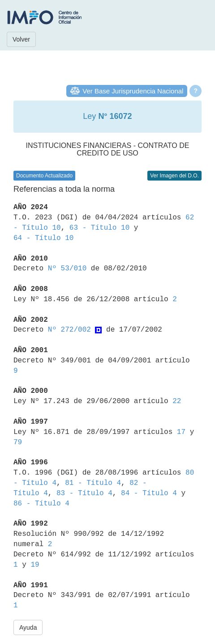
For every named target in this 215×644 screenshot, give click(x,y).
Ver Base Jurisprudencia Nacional (133, 91)
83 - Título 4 (84, 493)
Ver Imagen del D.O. (174, 176)
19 (35, 565)
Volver (21, 39)
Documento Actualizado (44, 176)
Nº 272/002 (69, 330)
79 (18, 442)
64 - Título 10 (43, 238)
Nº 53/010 (67, 269)
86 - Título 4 (41, 504)
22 (177, 401)
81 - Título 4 (93, 483)
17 (181, 432)
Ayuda (28, 627)
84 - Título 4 (149, 493)
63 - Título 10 (99, 228)
